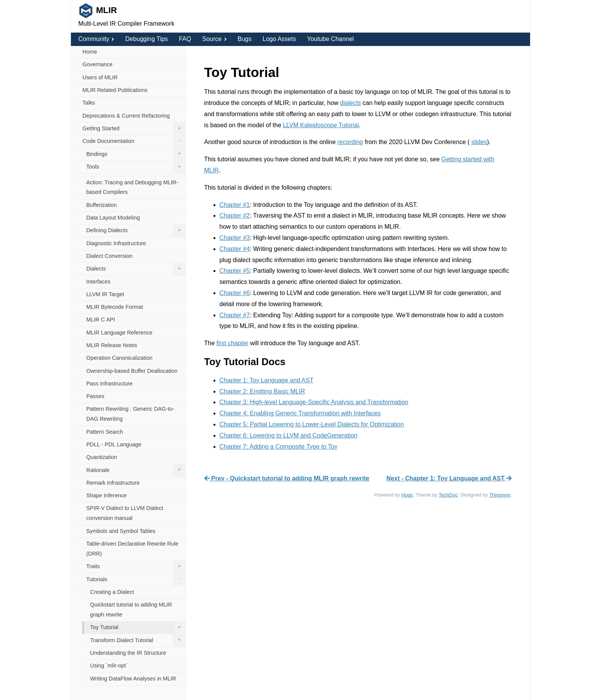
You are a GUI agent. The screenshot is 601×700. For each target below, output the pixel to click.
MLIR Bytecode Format (115, 307)
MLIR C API (101, 320)
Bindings (136, 154)
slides (479, 142)
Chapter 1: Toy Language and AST (267, 380)
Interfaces (98, 282)
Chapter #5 (235, 271)
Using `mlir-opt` (109, 666)
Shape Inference (107, 495)
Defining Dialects (136, 231)
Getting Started (134, 129)
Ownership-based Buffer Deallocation (132, 371)
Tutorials (136, 579)
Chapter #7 (235, 315)
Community (96, 39)
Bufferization (102, 205)
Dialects (136, 269)
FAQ (185, 39)
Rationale (136, 470)
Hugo (407, 495)
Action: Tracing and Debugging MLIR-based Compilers (132, 187)
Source (214, 39)
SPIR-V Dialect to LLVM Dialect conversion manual (125, 513)
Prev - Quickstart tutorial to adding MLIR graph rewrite (287, 478)
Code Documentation (134, 141)
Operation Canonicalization (119, 358)
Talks (89, 103)
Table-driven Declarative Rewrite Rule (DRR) (132, 549)
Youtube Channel (330, 39)
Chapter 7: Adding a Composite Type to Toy (279, 447)
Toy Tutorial (138, 628)
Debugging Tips (147, 39)
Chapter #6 (235, 293)
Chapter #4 (235, 249)
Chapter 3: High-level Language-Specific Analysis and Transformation (314, 402)
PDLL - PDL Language (114, 444)
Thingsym (500, 495)
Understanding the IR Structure (128, 653)
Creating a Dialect (112, 592)
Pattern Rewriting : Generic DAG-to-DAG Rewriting (130, 414)
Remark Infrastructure (113, 483)
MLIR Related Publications (115, 90)
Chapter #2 (235, 216)
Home (90, 52)
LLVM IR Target (105, 294)
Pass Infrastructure (109, 384)
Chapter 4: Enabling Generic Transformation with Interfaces (300, 413)
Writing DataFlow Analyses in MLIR (133, 679)
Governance (97, 64)
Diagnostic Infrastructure (116, 243)
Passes (95, 396)
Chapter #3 (235, 238)
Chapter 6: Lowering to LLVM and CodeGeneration (289, 435)
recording (350, 142)
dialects (350, 103)
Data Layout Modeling (113, 218)
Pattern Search (105, 432)
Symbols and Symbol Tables (121, 531)
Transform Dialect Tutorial (138, 640)
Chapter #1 (235, 205)
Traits (136, 567)
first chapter (233, 343)
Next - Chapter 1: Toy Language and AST (449, 478)
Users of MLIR (100, 77)
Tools (136, 167)
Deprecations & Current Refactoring (126, 116)
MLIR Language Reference (119, 333)
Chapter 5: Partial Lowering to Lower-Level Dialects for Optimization (312, 424)
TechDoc (448, 495)
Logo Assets (279, 39)
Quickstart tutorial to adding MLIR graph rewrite (131, 610)
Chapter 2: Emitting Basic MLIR (262, 391)
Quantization (102, 457)
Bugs (245, 39)
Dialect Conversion (109, 256)
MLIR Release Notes (112, 345)
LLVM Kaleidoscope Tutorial (321, 125)
